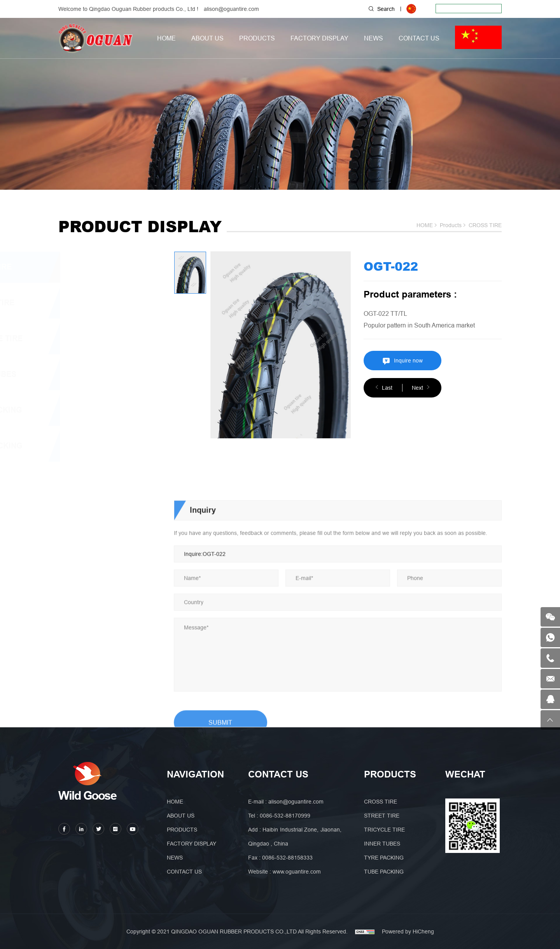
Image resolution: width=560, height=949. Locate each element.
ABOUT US (207, 38)
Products (451, 225)
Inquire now (408, 361)
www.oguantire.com (297, 872)
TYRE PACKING (95, 410)
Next (417, 388)
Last (387, 388)
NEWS (374, 38)
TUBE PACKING (95, 446)
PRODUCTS (257, 38)
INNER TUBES (92, 374)
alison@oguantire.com (231, 9)
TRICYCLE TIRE (95, 339)
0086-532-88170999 (285, 816)
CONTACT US (419, 38)
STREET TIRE (91, 303)
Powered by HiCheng (408, 931)
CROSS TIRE (485, 225)
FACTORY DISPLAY (319, 38)
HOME (166, 38)
